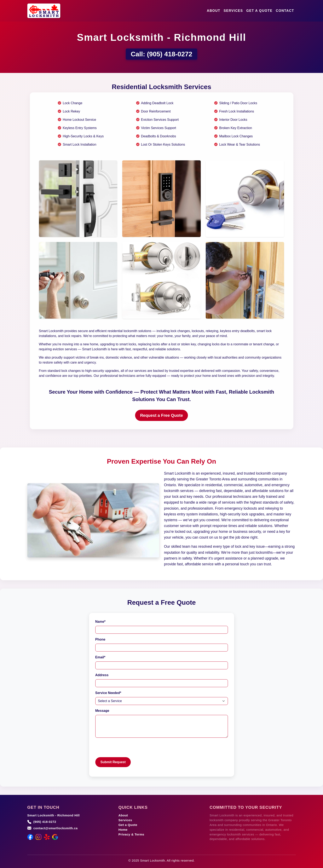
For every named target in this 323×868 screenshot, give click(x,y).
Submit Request (113, 762)
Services (233, 11)
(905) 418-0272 (170, 54)
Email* (100, 657)
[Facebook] (30, 837)
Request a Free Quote (161, 415)
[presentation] (127, 749)
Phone (100, 639)
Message (102, 711)
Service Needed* (108, 693)
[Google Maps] (55, 837)
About (214, 11)
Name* (100, 622)
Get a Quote (259, 11)
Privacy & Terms (131, 834)
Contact (285, 11)
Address (102, 675)
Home (123, 830)
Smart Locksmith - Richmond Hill (54, 815)
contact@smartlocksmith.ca (56, 828)
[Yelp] (47, 837)
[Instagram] (39, 837)
